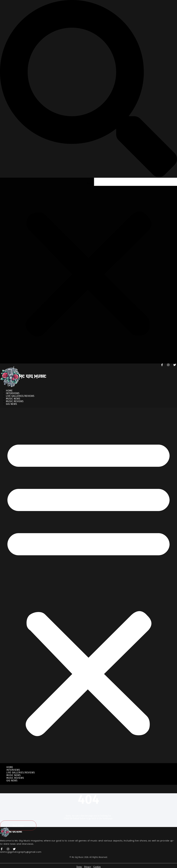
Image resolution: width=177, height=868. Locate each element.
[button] (88, 89)
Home (10, 767)
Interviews (13, 770)
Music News (14, 775)
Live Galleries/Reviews (21, 773)
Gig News (11, 404)
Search (90, 183)
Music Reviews (15, 778)
